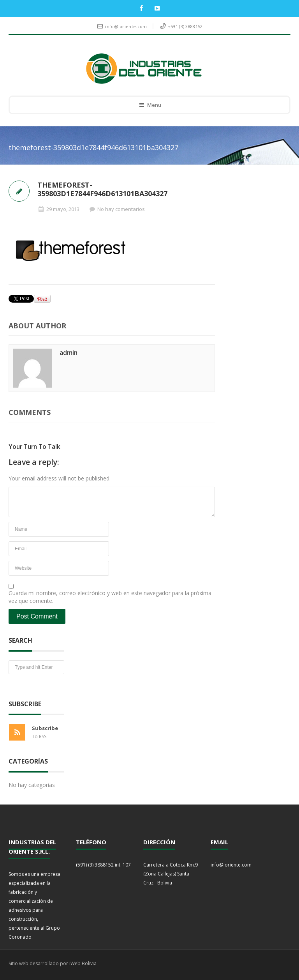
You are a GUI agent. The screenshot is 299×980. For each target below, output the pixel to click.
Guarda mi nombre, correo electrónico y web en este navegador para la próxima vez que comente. (110, 597)
